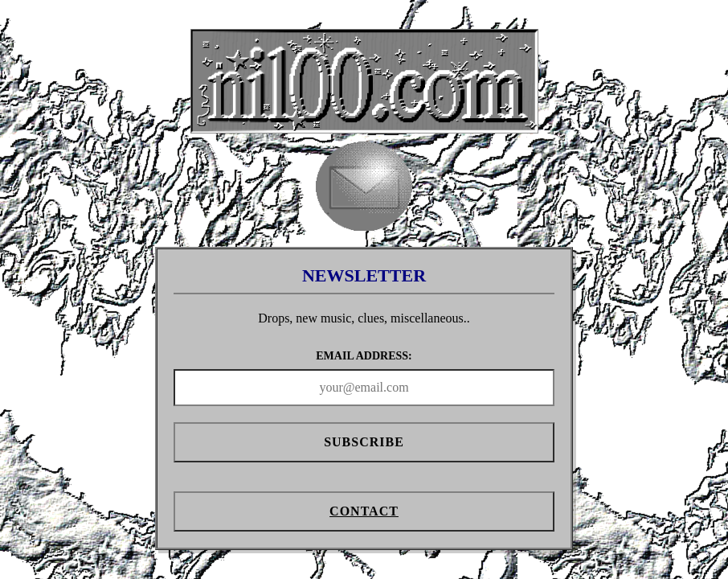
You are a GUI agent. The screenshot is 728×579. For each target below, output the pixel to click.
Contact (364, 511)
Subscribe (364, 442)
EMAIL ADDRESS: (364, 356)
